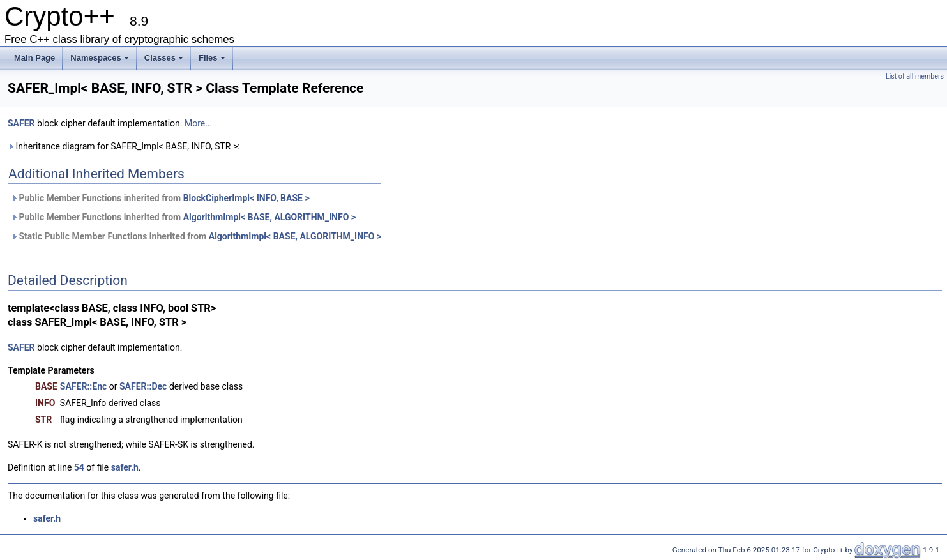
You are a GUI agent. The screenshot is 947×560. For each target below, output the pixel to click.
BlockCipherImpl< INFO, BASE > (246, 198)
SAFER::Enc (83, 386)
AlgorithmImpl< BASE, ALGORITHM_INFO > (269, 217)
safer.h (125, 467)
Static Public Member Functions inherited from (196, 236)
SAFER (21, 123)
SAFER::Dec (143, 386)
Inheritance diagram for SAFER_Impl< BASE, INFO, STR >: (124, 146)
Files (212, 58)
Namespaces (100, 58)
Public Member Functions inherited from (160, 198)
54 (79, 467)
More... (198, 123)
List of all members (915, 76)
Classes (164, 58)
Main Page (34, 58)
